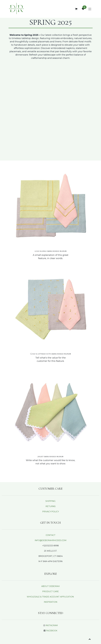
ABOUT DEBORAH (50, 586)
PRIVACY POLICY (51, 512)
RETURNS (51, 506)
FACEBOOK (52, 631)
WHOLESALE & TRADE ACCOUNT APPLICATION (50, 597)
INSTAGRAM (52, 625)
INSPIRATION (51, 602)
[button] (90, 639)
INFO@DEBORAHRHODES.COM (51, 540)
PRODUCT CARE (50, 591)
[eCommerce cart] (76, 9)
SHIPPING (50, 501)
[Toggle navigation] (90, 9)
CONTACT (51, 535)
